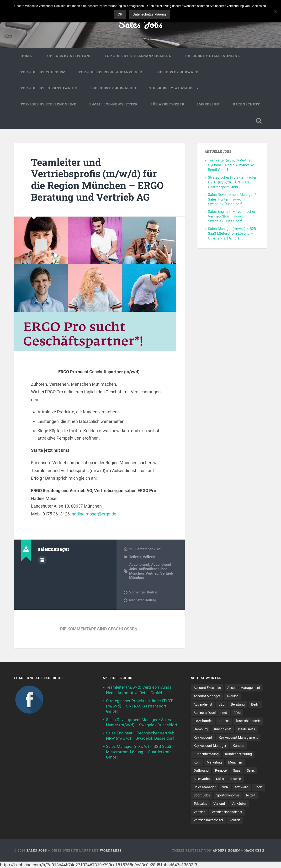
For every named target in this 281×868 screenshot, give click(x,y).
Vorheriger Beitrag (144, 592)
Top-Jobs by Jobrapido (113, 88)
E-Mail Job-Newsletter (113, 104)
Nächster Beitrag (143, 600)
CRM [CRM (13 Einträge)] (237, 713)
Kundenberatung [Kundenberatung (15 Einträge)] (206, 754)
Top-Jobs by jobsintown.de (49, 88)
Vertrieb (152, 573)
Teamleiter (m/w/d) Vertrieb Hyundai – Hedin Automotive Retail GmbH (231, 165)
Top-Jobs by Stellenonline (212, 56)
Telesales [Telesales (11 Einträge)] (200, 804)
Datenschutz (246, 104)
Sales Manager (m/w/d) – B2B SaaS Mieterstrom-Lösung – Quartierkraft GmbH (232, 234)
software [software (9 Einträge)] (241, 787)
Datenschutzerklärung (149, 14)
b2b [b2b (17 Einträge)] (222, 704)
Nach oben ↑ (256, 850)
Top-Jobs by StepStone (68, 56)
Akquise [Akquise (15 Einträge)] (232, 696)
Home (26, 56)
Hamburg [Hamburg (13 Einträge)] (201, 729)
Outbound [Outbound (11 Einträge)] (201, 770)
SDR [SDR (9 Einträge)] (225, 787)
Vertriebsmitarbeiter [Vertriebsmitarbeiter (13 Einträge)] (208, 820)
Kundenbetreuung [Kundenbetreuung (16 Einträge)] (239, 754)
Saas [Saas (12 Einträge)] (237, 770)
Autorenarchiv (42, 560)
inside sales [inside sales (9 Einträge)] (247, 729)
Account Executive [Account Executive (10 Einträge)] (207, 688)
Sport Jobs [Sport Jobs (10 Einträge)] (202, 795)
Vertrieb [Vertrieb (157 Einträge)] (199, 812)
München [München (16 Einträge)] (235, 762)
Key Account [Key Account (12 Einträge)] (203, 738)
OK (120, 14)
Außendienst (139, 565)
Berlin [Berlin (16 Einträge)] (255, 704)
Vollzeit (149, 557)
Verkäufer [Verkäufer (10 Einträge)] (239, 804)
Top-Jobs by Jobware (177, 72)
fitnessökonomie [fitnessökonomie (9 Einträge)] (248, 721)
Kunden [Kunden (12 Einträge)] (239, 746)
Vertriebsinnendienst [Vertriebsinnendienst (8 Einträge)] (227, 812)
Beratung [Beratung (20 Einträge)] (238, 704)
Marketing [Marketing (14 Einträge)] (214, 762)
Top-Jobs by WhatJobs (172, 88)
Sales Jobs (140, 24)
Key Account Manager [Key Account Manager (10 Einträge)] (210, 746)
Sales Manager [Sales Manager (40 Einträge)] (205, 787)
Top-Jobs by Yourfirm (43, 72)
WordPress (111, 850)
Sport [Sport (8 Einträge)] (259, 787)
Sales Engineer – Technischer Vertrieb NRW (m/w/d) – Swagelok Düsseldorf (232, 216)
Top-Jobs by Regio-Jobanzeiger (110, 72)
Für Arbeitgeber (167, 104)
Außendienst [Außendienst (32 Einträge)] (203, 704)
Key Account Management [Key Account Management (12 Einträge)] (238, 738)
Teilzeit (135, 557)
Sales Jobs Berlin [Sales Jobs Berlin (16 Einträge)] (229, 779)
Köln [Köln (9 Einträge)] (197, 762)
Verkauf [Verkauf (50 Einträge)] (219, 804)
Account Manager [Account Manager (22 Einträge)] (207, 696)
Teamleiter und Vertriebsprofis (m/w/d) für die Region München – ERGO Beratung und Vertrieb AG (97, 179)
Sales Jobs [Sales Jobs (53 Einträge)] (202, 779)
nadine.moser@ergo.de (94, 514)
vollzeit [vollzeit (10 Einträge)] (235, 820)
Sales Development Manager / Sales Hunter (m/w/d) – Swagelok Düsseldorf (232, 199)
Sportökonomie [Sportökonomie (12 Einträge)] (228, 795)
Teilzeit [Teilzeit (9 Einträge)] (250, 795)
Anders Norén (226, 850)
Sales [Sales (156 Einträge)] (251, 770)
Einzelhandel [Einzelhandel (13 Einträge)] (203, 721)
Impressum (209, 104)
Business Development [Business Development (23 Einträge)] (210, 713)
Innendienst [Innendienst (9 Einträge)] (223, 729)
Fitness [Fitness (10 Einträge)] (224, 721)
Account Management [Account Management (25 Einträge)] (244, 688)
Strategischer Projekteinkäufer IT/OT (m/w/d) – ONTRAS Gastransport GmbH (232, 182)
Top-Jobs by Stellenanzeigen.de (138, 56)
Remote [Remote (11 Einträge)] (221, 770)
